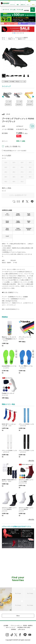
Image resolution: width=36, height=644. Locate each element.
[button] (13, 33)
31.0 (22, 182)
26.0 (6, 172)
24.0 (6, 167)
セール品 (23, 81)
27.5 (30, 172)
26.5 (14, 172)
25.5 (30, 167)
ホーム (4, 38)
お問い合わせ (22, 629)
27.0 (22, 172)
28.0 (6, 177)
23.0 (22, 162)
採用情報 (13, 629)
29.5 (30, 177)
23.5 (30, 162)
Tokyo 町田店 (7, 229)
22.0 (6, 162)
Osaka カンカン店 (18, 229)
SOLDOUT (8, 105)
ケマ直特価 (5, 81)
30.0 (6, 182)
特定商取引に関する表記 (24, 627)
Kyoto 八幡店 (29, 214)
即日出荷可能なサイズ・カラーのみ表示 (15, 151)
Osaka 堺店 (29, 222)
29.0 (22, 177)
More (18, 616)
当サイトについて (11, 627)
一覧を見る (31, 461)
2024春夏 (12, 81)
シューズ (10, 38)
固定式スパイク (22, 39)
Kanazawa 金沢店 (29, 229)
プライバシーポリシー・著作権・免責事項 (22, 626)
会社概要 (6, 626)
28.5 (14, 177)
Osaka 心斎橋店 (18, 222)
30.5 (14, 182)
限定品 (18, 81)
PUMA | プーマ (12, 39)
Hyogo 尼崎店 (7, 222)
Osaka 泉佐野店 (18, 214)
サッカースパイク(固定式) (22, 38)
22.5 (14, 162)
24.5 (14, 167)
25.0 (22, 167)
